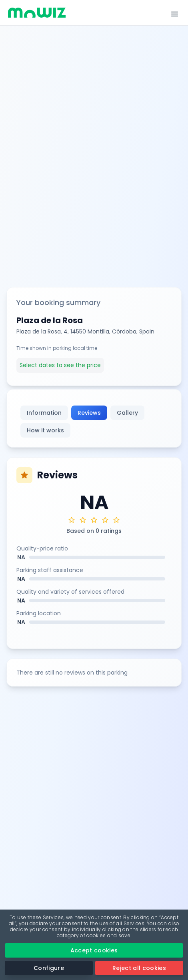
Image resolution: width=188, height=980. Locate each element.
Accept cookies (94, 950)
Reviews (89, 413)
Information (44, 413)
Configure (49, 968)
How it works (45, 430)
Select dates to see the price (60, 365)
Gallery (127, 413)
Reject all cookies (139, 968)
